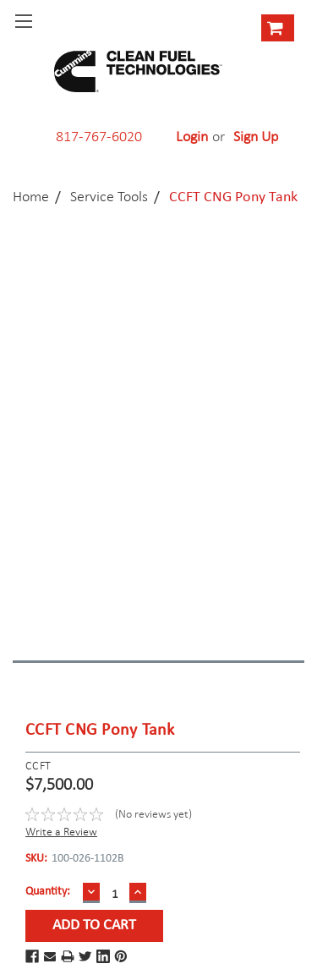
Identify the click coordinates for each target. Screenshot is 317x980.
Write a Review (61, 832)
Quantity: (48, 892)
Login (192, 136)
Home (31, 196)
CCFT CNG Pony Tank (233, 197)
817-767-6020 (99, 136)
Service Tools (109, 196)
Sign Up (256, 136)
